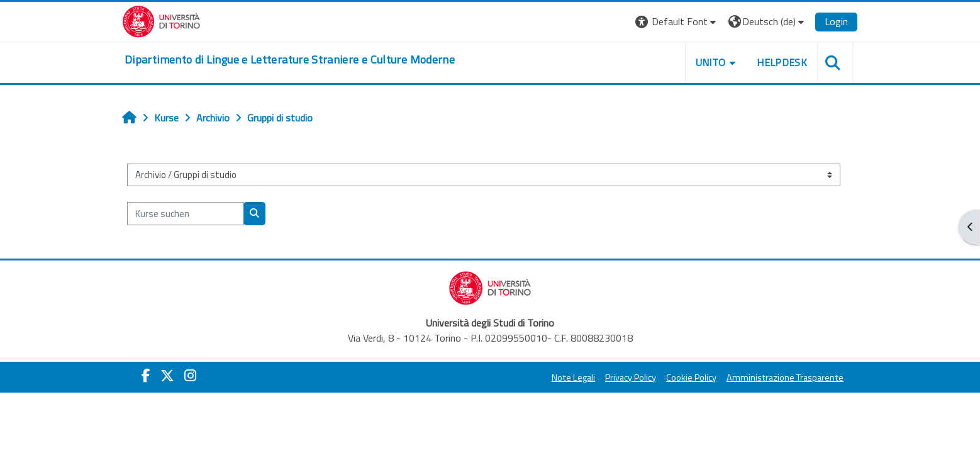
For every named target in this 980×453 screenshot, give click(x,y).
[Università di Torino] (161, 20)
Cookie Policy (691, 377)
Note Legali (573, 377)
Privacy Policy (631, 377)
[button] (677, 22)
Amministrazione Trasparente (785, 377)
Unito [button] (711, 62)
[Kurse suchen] (186, 214)
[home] (290, 60)
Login (836, 21)
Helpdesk (782, 62)
